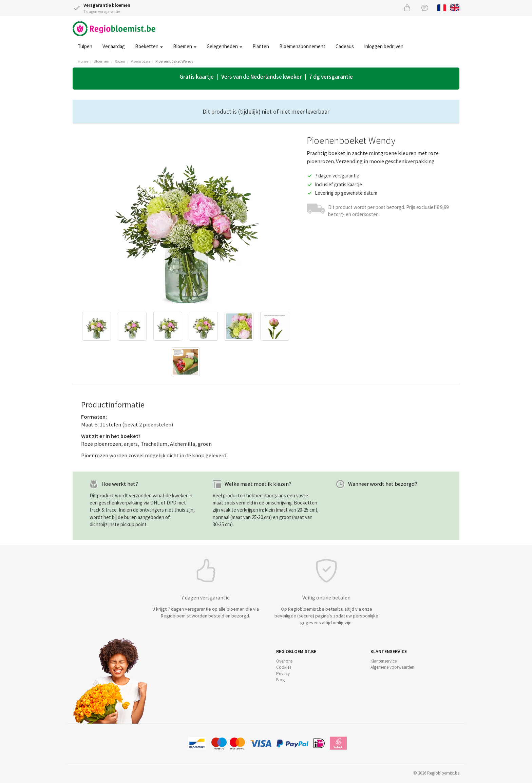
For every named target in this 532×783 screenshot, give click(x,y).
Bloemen (185, 46)
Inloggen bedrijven (384, 46)
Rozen (120, 61)
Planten (261, 46)
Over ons (284, 661)
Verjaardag (114, 46)
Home (83, 61)
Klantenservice (384, 661)
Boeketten (149, 46)
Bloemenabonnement (302, 46)
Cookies (284, 667)
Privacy (283, 674)
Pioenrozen (140, 61)
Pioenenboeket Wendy (174, 61)
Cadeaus (345, 46)
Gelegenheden (224, 46)
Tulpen (85, 46)
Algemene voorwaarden (392, 667)
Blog (280, 680)
